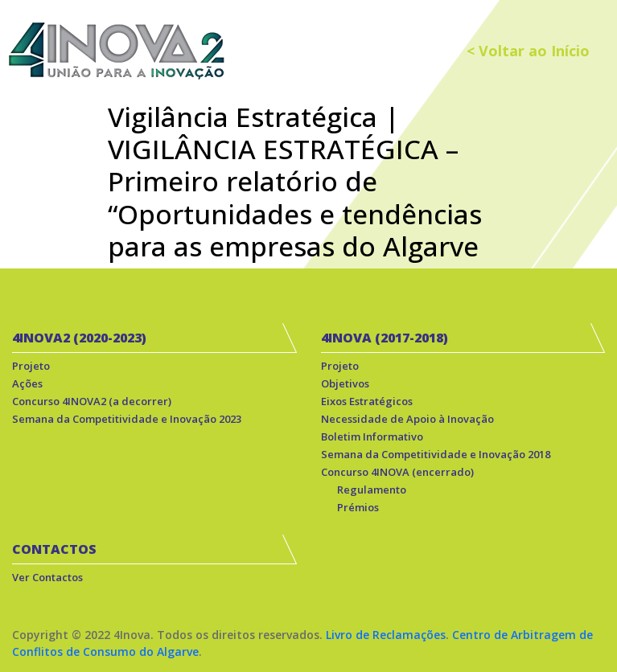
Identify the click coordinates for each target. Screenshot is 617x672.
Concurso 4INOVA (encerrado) (397, 472)
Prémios (358, 507)
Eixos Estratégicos (367, 401)
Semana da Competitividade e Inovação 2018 (436, 454)
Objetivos (345, 383)
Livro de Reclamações (386, 635)
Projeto (31, 366)
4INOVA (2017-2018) (385, 338)
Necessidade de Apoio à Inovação (407, 419)
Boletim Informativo (372, 436)
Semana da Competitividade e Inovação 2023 (127, 419)
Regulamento (372, 490)
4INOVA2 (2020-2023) (79, 338)
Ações (27, 383)
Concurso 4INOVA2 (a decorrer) (92, 401)
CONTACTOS (54, 549)
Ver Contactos (47, 577)
